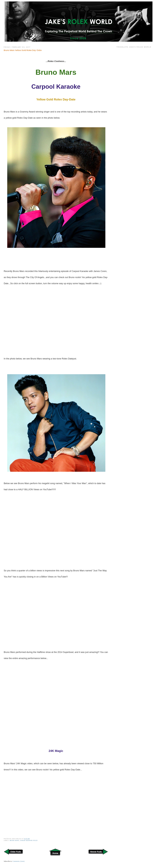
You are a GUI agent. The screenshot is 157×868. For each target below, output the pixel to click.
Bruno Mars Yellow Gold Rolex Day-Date (23, 50)
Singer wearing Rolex (29, 840)
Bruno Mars (14, 840)
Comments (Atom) (19, 861)
